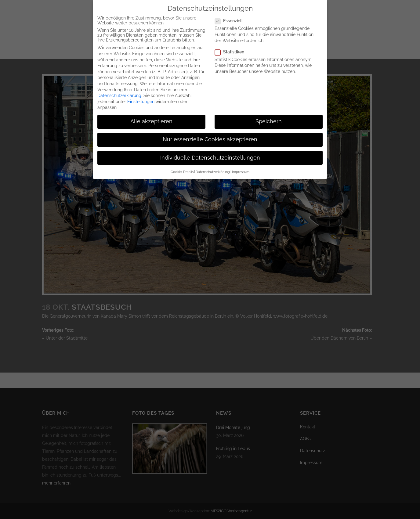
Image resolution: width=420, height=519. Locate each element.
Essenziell (231, 16)
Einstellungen (141, 97)
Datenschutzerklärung (119, 91)
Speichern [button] (269, 117)
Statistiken (232, 47)
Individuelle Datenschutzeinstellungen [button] (210, 153)
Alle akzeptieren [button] (151, 117)
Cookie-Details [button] (182, 168)
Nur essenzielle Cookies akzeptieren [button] (210, 135)
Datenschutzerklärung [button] (213, 168)
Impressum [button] (241, 168)
